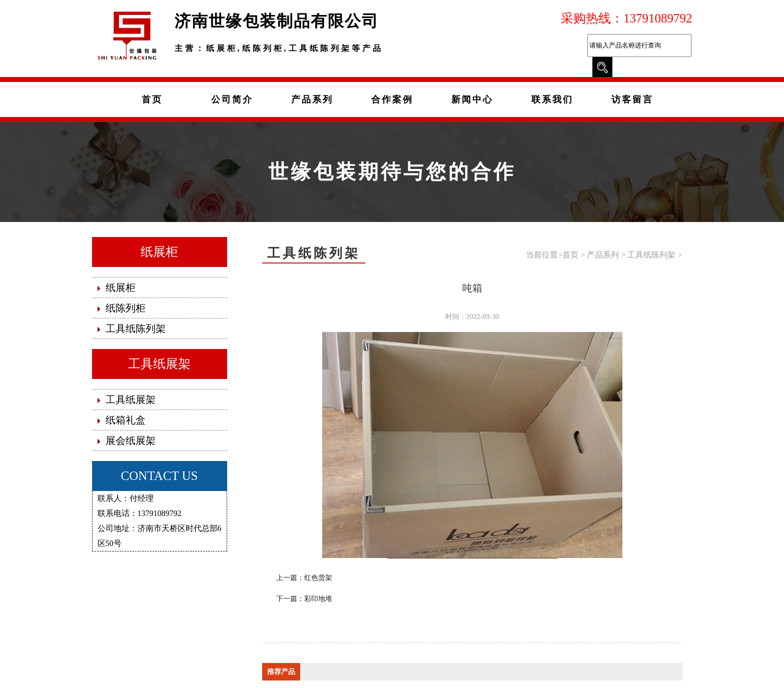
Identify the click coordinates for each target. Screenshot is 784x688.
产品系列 (603, 255)
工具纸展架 (159, 364)
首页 (570, 255)
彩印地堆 (318, 599)
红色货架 (318, 578)
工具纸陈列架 (651, 255)
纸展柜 (159, 252)
